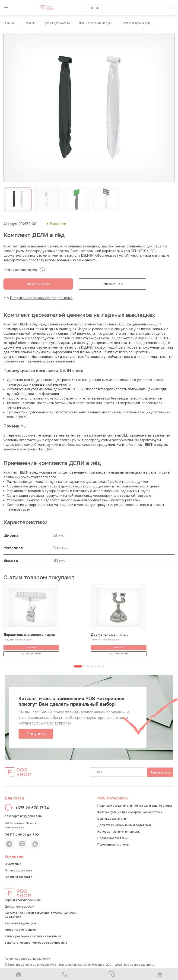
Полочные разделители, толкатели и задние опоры (135, 806)
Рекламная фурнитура (21, 923)
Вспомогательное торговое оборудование (36, 943)
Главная (9, 23)
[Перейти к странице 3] (88, 666)
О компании (13, 864)
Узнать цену (31, 648)
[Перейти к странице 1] (78, 666)
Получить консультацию (17, 640)
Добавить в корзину (31, 654)
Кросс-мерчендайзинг (21, 930)
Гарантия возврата (18, 877)
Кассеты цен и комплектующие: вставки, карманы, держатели (41, 915)
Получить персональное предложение (38, 298)
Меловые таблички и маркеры (119, 832)
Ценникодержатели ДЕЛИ (96, 23)
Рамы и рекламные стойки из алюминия (33, 936)
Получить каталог (36, 735)
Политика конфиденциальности (27, 959)
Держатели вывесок (19, 907)
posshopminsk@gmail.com (23, 816)
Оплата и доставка (18, 871)
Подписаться (160, 772)
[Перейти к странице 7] (103, 666)
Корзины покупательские (23, 900)
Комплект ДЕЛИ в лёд (136, 23)
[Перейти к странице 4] (92, 666)
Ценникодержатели (57, 23)
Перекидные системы (113, 845)
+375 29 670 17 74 (32, 808)
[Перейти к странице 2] (84, 666)
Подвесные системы (112, 838)
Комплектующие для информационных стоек (130, 812)
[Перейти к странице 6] (99, 666)
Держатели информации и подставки (124, 825)
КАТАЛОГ (29, 23)
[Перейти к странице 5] (95, 666)
